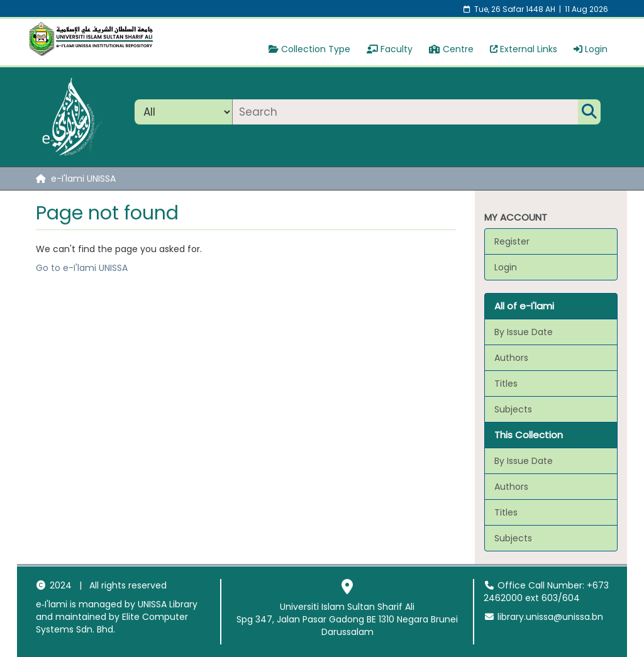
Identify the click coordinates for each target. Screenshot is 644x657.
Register (512, 241)
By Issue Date (524, 332)
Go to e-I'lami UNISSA (82, 268)
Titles (506, 384)
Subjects (513, 409)
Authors (511, 358)
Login (591, 49)
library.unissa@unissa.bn (543, 617)
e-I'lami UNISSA (83, 179)
